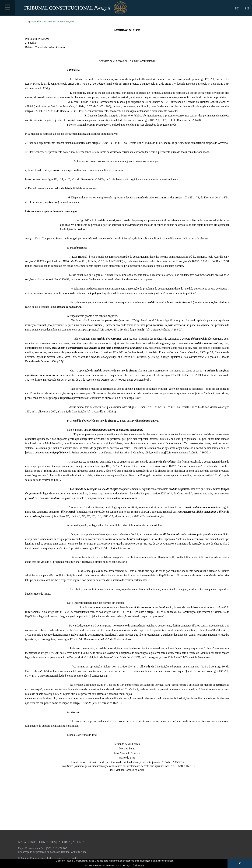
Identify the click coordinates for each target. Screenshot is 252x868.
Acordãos (50, 22)
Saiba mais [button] (139, 865)
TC (26, 22)
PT (237, 8)
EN (247, 8)
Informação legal (72, 842)
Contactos (47, 842)
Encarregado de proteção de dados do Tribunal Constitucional (53, 852)
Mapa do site (28, 842)
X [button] (240, 863)
